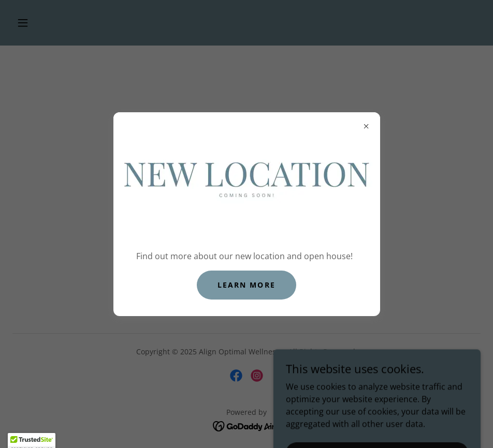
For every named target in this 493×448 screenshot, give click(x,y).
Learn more (246, 285)
